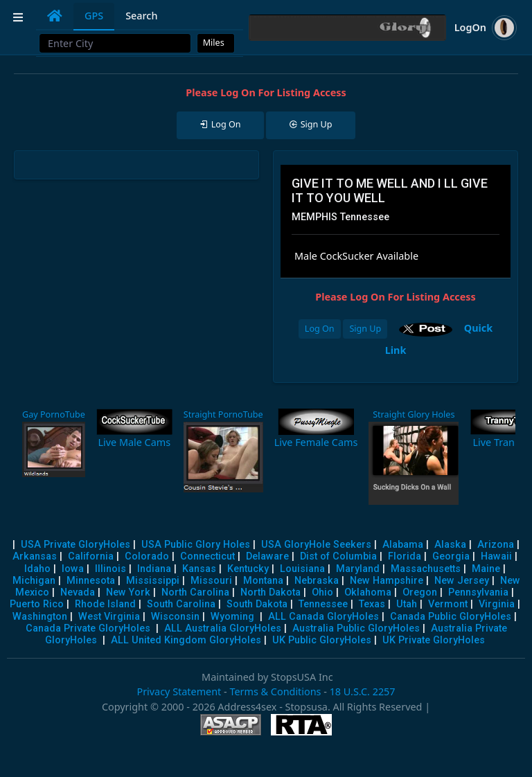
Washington (40, 617)
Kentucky (248, 569)
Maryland (358, 569)
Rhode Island (105, 604)
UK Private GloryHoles (434, 640)
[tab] (55, 16)
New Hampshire (387, 581)
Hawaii (496, 556)
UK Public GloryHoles (322, 640)
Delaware (267, 556)
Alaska (450, 545)
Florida (405, 556)
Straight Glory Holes (414, 414)
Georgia (451, 556)
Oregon (420, 592)
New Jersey (462, 581)
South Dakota (257, 604)
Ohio (322, 592)
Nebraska (317, 581)
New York (128, 592)
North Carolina (195, 592)
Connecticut (207, 556)
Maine (486, 569)
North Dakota (271, 592)
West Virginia (109, 617)
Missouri (211, 581)
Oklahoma (368, 592)
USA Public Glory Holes (196, 545)
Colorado (147, 556)
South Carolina (181, 604)
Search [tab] (141, 16)
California (91, 556)
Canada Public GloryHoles (451, 617)
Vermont (448, 604)
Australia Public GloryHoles (356, 628)
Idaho (37, 569)
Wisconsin (175, 617)
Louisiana (302, 569)
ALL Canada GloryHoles (323, 617)
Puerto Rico (37, 604)
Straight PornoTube (223, 414)
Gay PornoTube (54, 414)
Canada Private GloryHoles (88, 628)
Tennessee (323, 604)
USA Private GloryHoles (76, 545)
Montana (263, 581)
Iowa (73, 569)
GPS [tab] (94, 16)
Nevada (78, 592)
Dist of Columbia (338, 556)
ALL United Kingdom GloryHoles (186, 640)
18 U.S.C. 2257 (363, 691)
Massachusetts (426, 569)
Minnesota (91, 581)
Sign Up (365, 329)
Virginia (497, 604)
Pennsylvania (478, 592)
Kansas (199, 569)
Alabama (403, 545)
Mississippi (153, 581)
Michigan (34, 581)
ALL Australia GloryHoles (223, 628)
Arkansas (35, 556)
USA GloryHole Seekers (316, 545)
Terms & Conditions (275, 691)
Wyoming (232, 617)
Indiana (154, 569)
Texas (372, 604)
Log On (320, 329)
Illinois (110, 569)
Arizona (496, 545)
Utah (407, 604)
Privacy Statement (179, 691)
